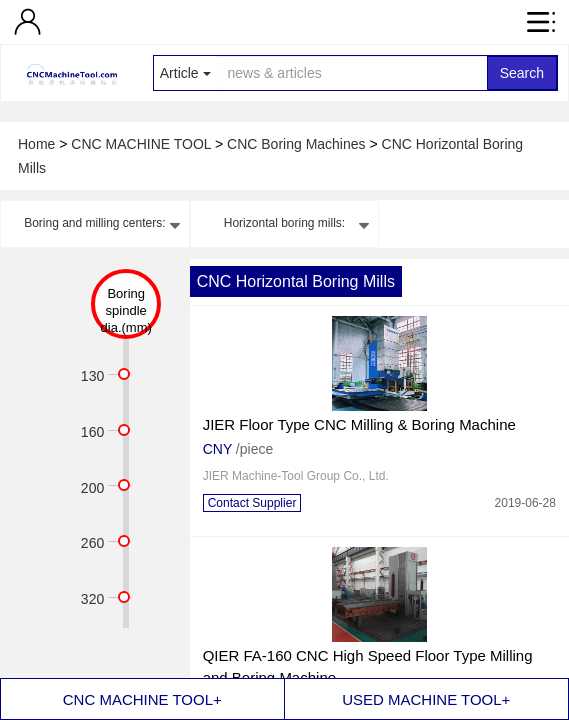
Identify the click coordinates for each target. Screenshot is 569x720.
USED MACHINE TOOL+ (426, 699)
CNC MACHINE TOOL (143, 144)
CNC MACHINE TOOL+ (142, 699)
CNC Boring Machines (298, 144)
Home (38, 144)
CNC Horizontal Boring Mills (296, 281)
